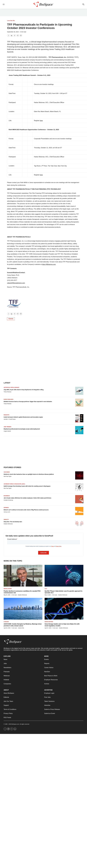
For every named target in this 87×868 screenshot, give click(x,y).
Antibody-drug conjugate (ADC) (14, 484)
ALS (46, 589)
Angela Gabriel (7, 431)
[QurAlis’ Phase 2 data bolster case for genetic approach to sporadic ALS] (64, 576)
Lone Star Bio (11, 21)
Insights (6, 415)
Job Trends (7, 427)
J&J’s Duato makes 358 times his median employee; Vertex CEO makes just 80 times (27, 498)
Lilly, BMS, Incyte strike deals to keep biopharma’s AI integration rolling (24, 390)
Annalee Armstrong (8, 500)
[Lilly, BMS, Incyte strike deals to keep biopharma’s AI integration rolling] (79, 391)
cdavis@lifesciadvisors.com (16, 283)
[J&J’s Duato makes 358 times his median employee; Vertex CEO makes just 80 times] (79, 499)
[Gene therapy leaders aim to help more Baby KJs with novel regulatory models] (64, 609)
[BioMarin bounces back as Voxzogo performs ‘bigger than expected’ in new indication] (79, 403)
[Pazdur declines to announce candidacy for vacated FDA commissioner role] (23, 576)
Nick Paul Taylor (8, 476)
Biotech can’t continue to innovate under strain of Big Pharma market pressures (26, 510)
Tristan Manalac (8, 392)
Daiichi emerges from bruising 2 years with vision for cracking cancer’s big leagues (27, 486)
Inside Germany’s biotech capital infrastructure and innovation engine (23, 417)
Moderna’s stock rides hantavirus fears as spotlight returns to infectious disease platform (29, 474)
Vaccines (7, 472)
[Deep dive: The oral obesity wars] (79, 523)
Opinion (6, 508)
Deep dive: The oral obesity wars (13, 522)
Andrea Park (21, 628)
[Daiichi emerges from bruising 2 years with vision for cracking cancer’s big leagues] (79, 487)
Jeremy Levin (7, 512)
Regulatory (8, 589)
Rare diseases (8, 399)
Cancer (6, 622)
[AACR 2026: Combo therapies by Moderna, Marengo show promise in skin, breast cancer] (23, 609)
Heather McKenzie (8, 524)
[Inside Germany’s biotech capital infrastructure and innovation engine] (79, 418)
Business (7, 496)
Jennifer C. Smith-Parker (10, 419)
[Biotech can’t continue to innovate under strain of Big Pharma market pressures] (79, 511)
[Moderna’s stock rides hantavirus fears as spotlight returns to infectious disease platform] (79, 475)
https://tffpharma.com (49, 264)
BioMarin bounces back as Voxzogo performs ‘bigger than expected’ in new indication (28, 402)
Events (11, 319)
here (41, 121)
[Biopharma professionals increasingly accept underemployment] (79, 430)
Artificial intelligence (11, 387)
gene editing (49, 622)
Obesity (6, 519)
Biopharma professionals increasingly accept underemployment (22, 429)
